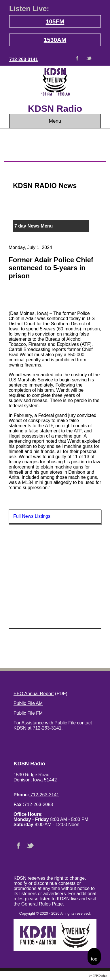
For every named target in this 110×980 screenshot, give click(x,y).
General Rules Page (42, 904)
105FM (55, 21)
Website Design (78, 976)
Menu (55, 121)
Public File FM (28, 713)
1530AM (55, 40)
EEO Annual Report (34, 694)
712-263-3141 (24, 59)
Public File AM (28, 703)
